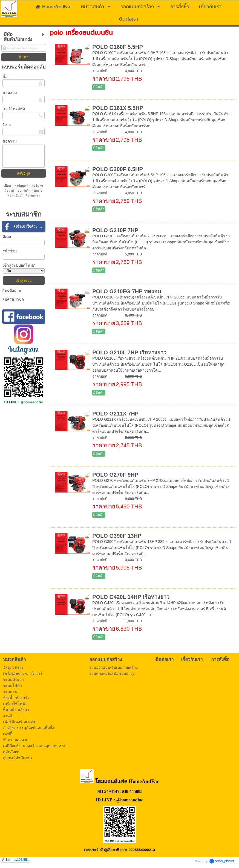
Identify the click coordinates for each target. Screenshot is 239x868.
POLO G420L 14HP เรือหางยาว (131, 597)
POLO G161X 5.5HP (118, 108)
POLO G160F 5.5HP (118, 47)
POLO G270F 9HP (115, 475)
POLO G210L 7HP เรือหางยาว (129, 352)
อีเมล (7, 125)
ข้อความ (10, 141)
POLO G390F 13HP (117, 536)
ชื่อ (5, 76)
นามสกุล (10, 93)
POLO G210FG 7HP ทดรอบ (127, 291)
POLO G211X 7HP (115, 414)
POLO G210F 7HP (115, 230)
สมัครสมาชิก (13, 299)
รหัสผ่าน (10, 251)
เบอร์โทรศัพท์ (14, 109)
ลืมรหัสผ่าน (12, 291)
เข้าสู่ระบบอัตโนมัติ (19, 265)
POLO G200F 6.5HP (118, 169)
